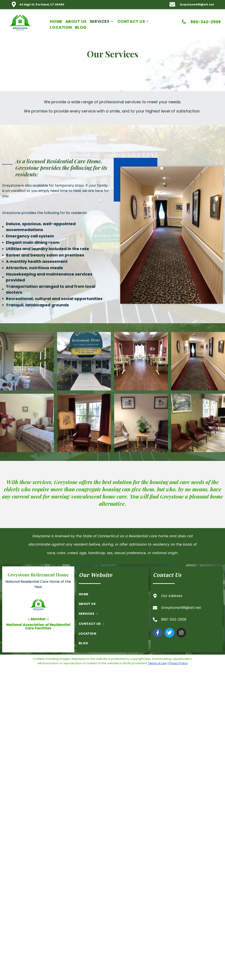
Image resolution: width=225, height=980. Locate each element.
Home (56, 21)
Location (61, 27)
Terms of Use (157, 663)
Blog (81, 27)
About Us (76, 21)
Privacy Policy (178, 663)
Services (102, 21)
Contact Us (134, 21)
